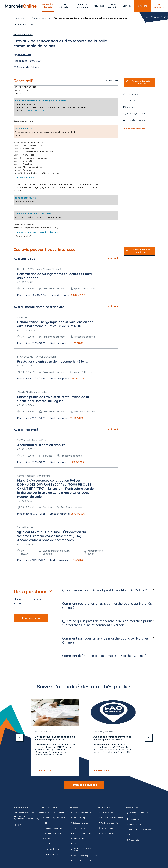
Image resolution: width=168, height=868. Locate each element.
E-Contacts (76, 844)
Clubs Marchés (134, 824)
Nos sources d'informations (111, 818)
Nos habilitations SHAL (81, 861)
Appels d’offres (21, 18)
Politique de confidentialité (55, 828)
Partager (131, 100)
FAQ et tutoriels (134, 819)
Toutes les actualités (84, 785)
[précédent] (20, 738)
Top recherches (50, 854)
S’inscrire (142, 6)
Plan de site (133, 840)
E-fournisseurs (77, 828)
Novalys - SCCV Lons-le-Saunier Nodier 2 (39, 269)
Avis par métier (106, 833)
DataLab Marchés (79, 823)
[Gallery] (84, 738)
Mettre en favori (134, 94)
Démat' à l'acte (78, 838)
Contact (127, 6)
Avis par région (106, 828)
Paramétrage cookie (52, 833)
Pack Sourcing (77, 818)
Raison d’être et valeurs (53, 812)
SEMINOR (22, 317)
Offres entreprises (64, 6)
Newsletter (48, 844)
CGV (45, 823)
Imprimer (131, 107)
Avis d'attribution (50, 849)
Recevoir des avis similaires (141, 82)
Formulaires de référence (139, 829)
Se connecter (159, 6)
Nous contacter (31, 618)
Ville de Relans (23, 34)
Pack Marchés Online (80, 812)
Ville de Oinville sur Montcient (33, 392)
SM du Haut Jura (26, 527)
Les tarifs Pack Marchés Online (81, 850)
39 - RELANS (24, 54)
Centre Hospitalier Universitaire (34, 476)
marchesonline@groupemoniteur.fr (29, 812)
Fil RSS (46, 838)
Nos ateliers (133, 835)
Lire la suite (43, 770)
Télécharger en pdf (136, 113)
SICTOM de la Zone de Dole (32, 440)
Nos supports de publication (83, 856)
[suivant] (148, 738)
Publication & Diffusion (81, 833)
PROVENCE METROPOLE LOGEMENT (37, 357)
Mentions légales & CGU (53, 818)
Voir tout (113, 258)
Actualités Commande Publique (137, 813)
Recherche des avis (108, 823)
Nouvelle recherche (41, 18)
